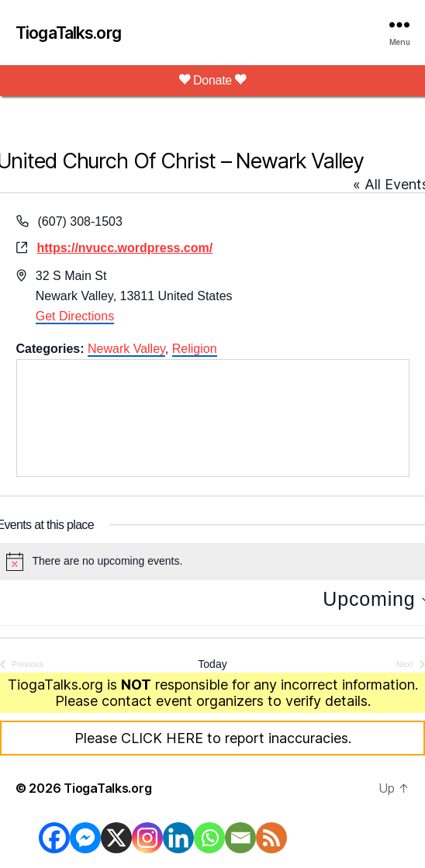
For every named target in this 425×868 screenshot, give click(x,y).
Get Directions (75, 316)
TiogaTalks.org (68, 33)
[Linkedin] (178, 838)
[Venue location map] (213, 418)
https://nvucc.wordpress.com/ (125, 248)
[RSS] (271, 838)
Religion (195, 349)
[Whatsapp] (209, 838)
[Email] (240, 838)
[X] (116, 838)
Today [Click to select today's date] (212, 664)
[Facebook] (54, 838)
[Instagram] (147, 838)
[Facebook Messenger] (85, 838)
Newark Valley (126, 349)
